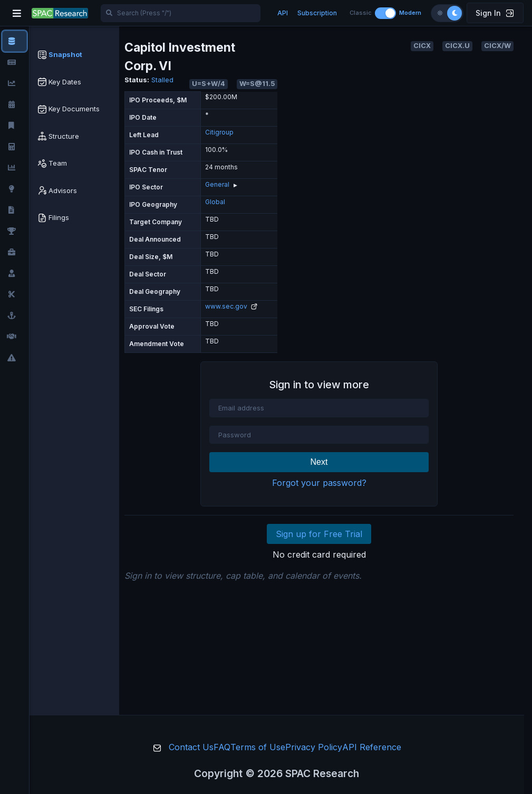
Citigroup (219, 132)
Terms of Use (258, 747)
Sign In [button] (495, 13)
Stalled (162, 80)
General (217, 184)
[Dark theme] (454, 13)
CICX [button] (422, 46)
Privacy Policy (314, 747)
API (283, 13)
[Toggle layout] (385, 13)
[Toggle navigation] (17, 13)
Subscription (317, 13)
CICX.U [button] (457, 46)
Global (215, 202)
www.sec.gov (231, 306)
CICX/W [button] (497, 46)
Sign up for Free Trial (319, 534)
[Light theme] (440, 13)
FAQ (222, 747)
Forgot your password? (319, 483)
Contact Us (191, 747)
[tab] (74, 55)
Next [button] (319, 462)
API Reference (372, 747)
